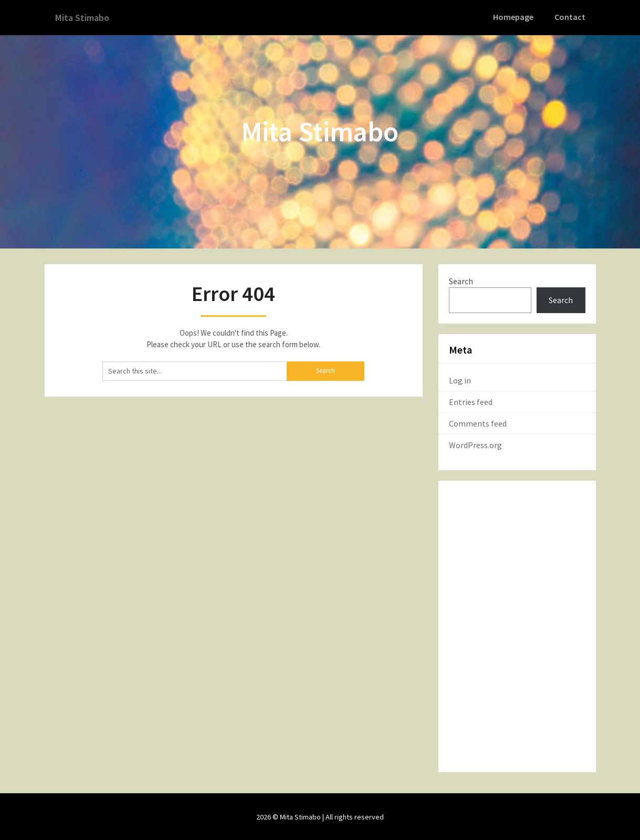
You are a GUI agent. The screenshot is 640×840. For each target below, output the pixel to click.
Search (461, 280)
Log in (460, 380)
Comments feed (478, 423)
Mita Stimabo (85, 17)
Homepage (515, 17)
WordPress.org (475, 444)
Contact (571, 17)
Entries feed (471, 401)
